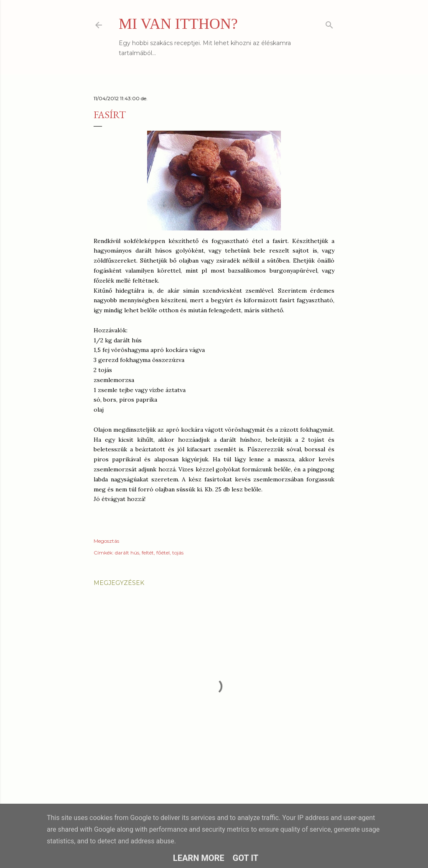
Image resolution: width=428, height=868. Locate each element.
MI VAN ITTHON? (178, 24)
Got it (246, 858)
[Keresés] (329, 23)
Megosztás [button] (106, 541)
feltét (148, 553)
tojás (178, 553)
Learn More (199, 858)
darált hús (127, 553)
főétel (163, 553)
